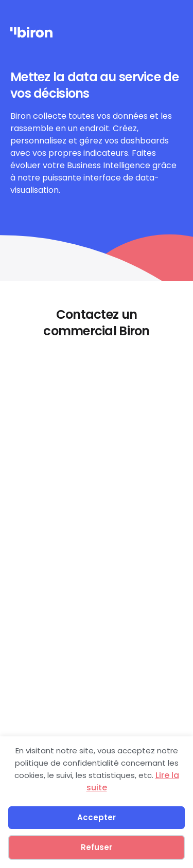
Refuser (97, 847)
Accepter (97, 817)
